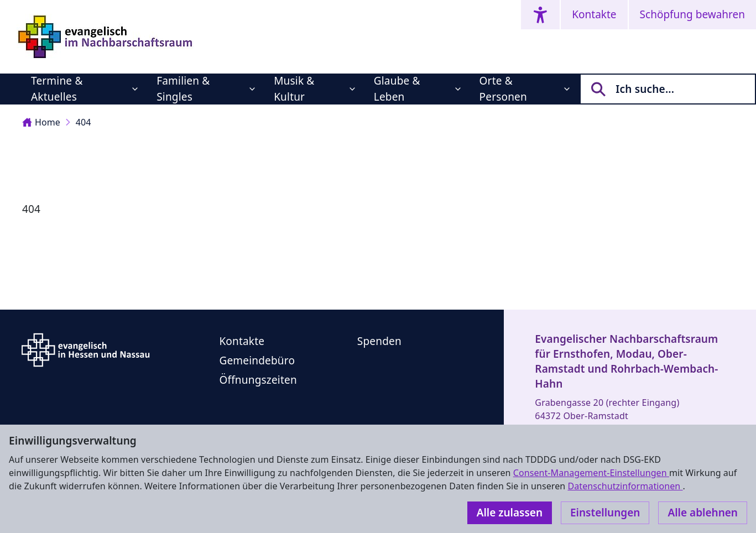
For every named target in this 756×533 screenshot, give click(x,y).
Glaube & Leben (397, 89)
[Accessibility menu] (540, 15)
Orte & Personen (503, 89)
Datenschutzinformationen (625, 486)
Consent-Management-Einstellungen (591, 473)
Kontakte (594, 14)
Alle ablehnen (703, 513)
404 (84, 122)
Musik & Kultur (294, 89)
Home (41, 122)
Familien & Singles (183, 89)
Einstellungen (605, 513)
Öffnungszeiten (258, 380)
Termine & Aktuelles (57, 89)
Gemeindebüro (257, 360)
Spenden (379, 341)
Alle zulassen (510, 513)
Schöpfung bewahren (692, 14)
